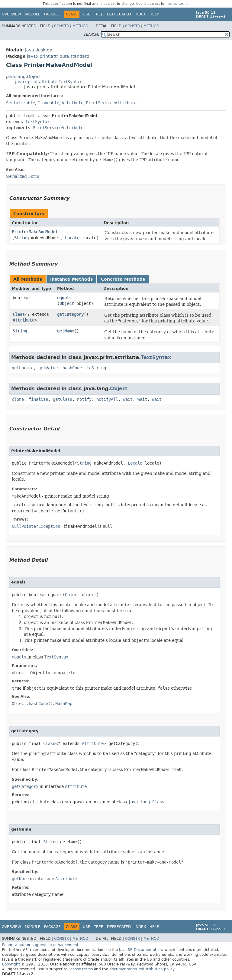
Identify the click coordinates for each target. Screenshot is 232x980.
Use (87, 14)
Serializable (21, 103)
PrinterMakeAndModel (35, 232)
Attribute (72, 103)
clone (18, 399)
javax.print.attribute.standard (58, 56)
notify (84, 399)
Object (67, 303)
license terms (177, 4)
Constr (61, 26)
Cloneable (48, 103)
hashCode (72, 368)
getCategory (70, 314)
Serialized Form (23, 176)
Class (19, 314)
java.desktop (39, 50)
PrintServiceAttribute (111, 103)
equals (64, 298)
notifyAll (107, 399)
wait (128, 399)
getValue (48, 368)
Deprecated (119, 14)
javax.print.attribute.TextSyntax (48, 82)
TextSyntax (37, 122)
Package (52, 14)
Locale (72, 238)
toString (96, 368)
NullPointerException (36, 526)
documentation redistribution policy (142, 969)
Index (140, 14)
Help (154, 14)
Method (80, 26)
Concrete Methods (123, 279)
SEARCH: (91, 34)
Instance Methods (71, 279)
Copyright (11, 964)
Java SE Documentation (140, 950)
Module (33, 14)
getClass (63, 399)
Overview (11, 14)
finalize (38, 399)
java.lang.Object (23, 77)
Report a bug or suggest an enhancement (40, 945)
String (21, 238)
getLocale (23, 368)
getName (66, 331)
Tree (99, 14)
